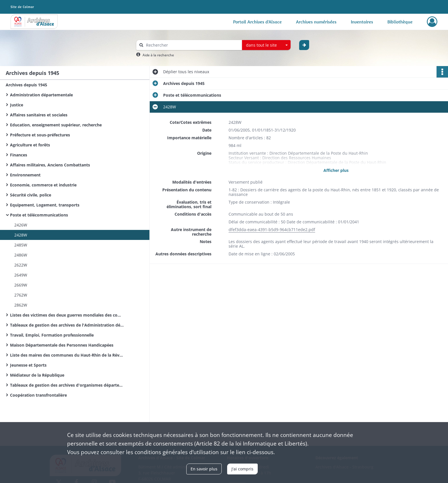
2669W (21, 285)
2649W (21, 275)
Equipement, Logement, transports (45, 205)
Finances (19, 155)
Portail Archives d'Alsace (257, 22)
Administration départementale (41, 95)
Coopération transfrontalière (38, 395)
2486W (21, 255)
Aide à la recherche (158, 55)
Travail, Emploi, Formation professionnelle (52, 335)
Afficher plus (336, 170)
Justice (17, 105)
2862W (21, 305)
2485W (21, 245)
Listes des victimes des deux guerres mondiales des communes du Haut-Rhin (67, 315)
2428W (21, 235)
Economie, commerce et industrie (43, 185)
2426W (21, 225)
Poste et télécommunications (39, 215)
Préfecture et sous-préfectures (40, 135)
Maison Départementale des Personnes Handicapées (62, 345)
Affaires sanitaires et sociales (39, 115)
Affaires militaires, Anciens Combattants (50, 165)
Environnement (25, 175)
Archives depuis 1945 (26, 85)
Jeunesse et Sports (28, 365)
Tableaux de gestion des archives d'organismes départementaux (67, 385)
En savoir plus (204, 469)
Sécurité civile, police (31, 195)
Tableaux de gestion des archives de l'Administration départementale (67, 325)
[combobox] (266, 45)
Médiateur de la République (37, 375)
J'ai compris (242, 469)
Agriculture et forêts (30, 145)
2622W (21, 265)
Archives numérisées (316, 22)
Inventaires (362, 22)
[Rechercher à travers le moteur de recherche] (192, 45)
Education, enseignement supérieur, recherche (56, 125)
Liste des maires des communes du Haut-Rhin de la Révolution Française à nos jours (67, 355)
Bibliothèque (400, 22)
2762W (21, 295)
